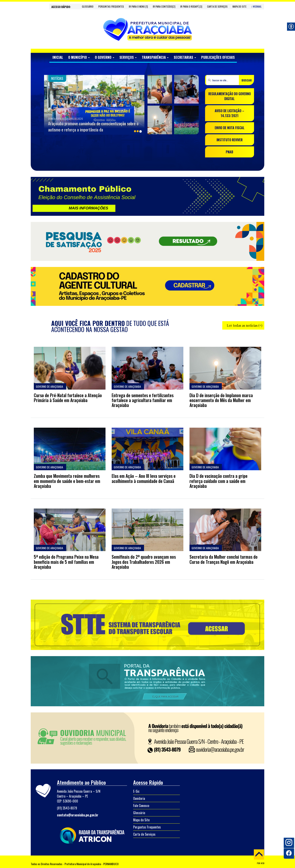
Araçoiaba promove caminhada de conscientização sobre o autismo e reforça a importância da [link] (93, 127)
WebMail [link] (256, 6)
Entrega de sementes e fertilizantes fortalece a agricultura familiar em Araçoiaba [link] (143, 400)
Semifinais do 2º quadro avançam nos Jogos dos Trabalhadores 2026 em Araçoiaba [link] (144, 562)
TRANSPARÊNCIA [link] (155, 57)
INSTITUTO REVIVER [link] (230, 140)
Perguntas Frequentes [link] (111, 6)
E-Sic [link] (136, 791)
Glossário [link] (88, 6)
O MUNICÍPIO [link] (79, 57)
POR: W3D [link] (261, 863)
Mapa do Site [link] (239, 6)
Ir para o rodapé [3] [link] (191, 6)
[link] (148, 29)
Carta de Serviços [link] (217, 6)
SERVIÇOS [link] (128, 57)
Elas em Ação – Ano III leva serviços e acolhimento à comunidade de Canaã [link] (144, 478)
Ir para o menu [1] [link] (138, 6)
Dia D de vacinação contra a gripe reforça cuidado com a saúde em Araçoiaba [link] (218, 481)
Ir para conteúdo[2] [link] (164, 6)
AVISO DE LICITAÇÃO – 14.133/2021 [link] (229, 113)
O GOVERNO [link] (105, 57)
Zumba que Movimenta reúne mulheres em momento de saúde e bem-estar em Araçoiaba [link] (67, 481)
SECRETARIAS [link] (185, 57)
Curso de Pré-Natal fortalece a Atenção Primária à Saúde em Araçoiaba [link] (68, 398)
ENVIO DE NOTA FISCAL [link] (230, 128)
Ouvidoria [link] (139, 798)
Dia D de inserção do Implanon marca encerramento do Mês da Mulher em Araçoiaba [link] (221, 400)
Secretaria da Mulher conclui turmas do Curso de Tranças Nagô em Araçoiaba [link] (224, 559)
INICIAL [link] (58, 57)
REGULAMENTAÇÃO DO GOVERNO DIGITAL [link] (230, 96)
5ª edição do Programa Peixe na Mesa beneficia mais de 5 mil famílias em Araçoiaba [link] (66, 562)
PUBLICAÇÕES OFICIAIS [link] (218, 57)
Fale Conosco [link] (141, 806)
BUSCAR (247, 80)
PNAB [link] (229, 152)
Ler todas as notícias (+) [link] (245, 325)
